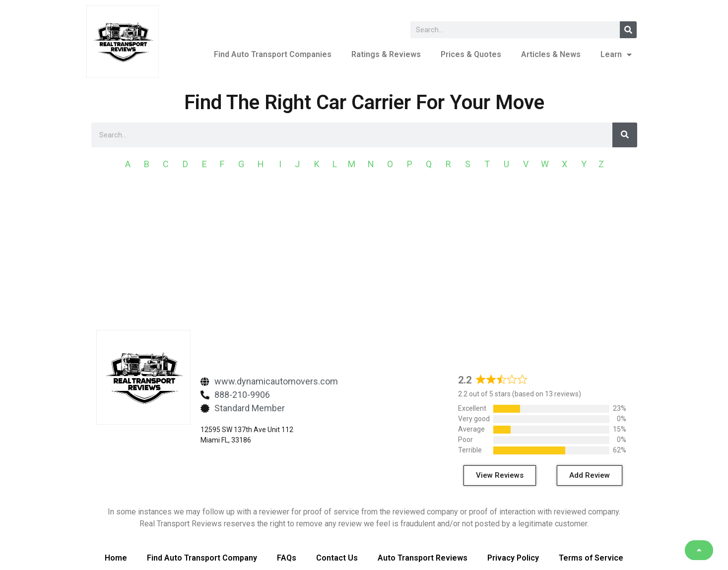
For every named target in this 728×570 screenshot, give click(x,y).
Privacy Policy (513, 558)
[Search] (628, 30)
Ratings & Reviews (386, 54)
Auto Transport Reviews (423, 558)
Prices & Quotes (471, 54)
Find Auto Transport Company (202, 558)
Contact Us (337, 558)
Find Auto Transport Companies (273, 54)
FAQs (287, 558)
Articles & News (551, 54)
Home (116, 558)
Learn (616, 55)
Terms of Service (591, 558)
